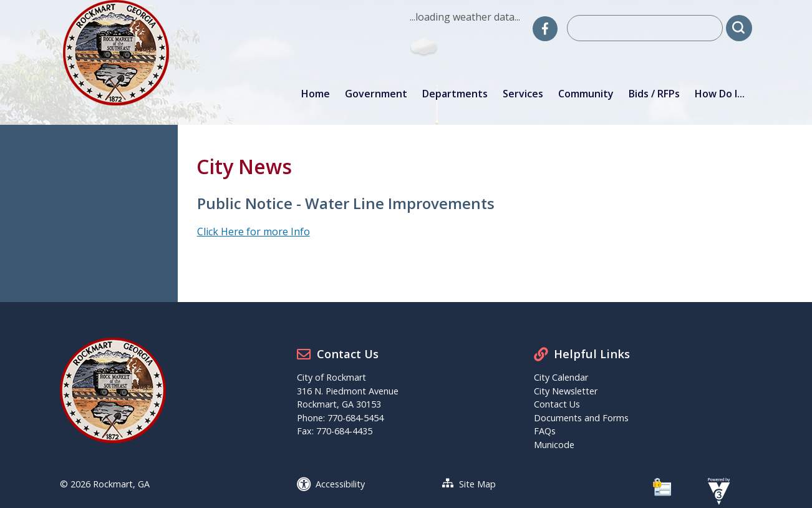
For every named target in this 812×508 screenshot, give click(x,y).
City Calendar (561, 377)
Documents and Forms (581, 418)
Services (523, 94)
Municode (554, 445)
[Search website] (645, 28)
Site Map (477, 484)
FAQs (545, 431)
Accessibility (340, 484)
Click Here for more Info (254, 232)
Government (376, 94)
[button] (739, 28)
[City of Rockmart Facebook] (545, 29)
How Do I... (720, 94)
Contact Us (557, 404)
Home (316, 94)
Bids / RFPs (654, 94)
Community (586, 94)
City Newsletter (566, 391)
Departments (455, 94)
